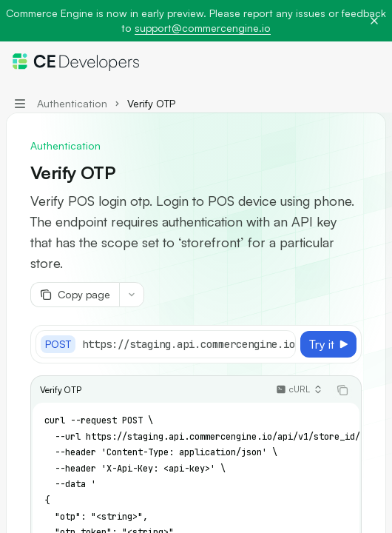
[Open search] (345, 62)
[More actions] (373, 62)
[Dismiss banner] (374, 21)
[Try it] (328, 344)
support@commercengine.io (203, 28)
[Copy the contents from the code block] (342, 390)
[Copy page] (75, 295)
